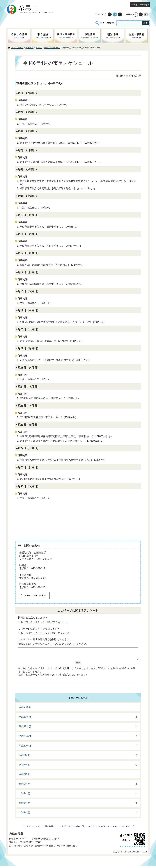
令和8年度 (24, 757)
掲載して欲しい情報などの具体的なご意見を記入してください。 (53, 644)
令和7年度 (24, 767)
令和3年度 (24, 805)
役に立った (27, 622)
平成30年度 (25, 719)
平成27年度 (25, 748)
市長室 (39, 48)
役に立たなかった (58, 622)
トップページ (17, 48)
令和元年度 (25, 710)
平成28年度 (25, 738)
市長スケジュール (52, 48)
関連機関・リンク (53, 829)
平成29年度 (25, 729)
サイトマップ (128, 829)
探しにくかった (62, 633)
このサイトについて (32, 829)
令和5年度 (24, 786)
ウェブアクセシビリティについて (103, 829)
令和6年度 (24, 777)
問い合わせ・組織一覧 (74, 829)
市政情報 (30, 48)
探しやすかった (30, 633)
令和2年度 (24, 815)
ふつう (41, 622)
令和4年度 (24, 796)
